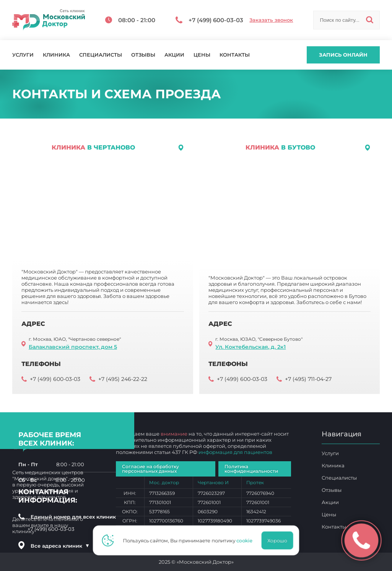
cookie (247, 540)
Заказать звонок (271, 20)
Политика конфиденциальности (251, 469)
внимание (174, 434)
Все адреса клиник (60, 546)
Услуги (23, 55)
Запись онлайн (343, 55)
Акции (174, 55)
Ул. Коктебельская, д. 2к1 (250, 347)
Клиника (56, 55)
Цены (202, 55)
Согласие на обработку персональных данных (150, 469)
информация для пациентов (235, 452)
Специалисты (101, 55)
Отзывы (143, 55)
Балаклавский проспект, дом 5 (73, 347)
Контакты (235, 55)
